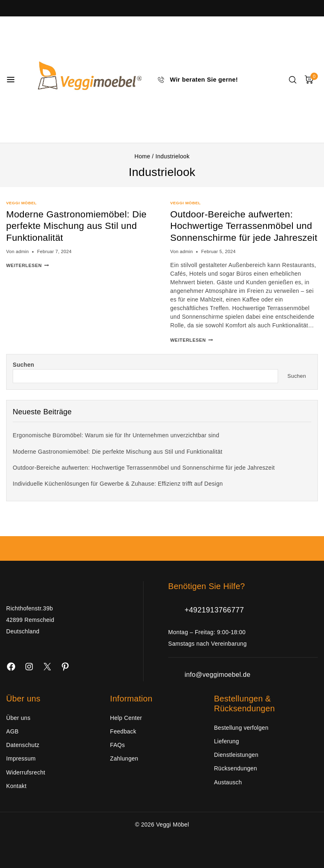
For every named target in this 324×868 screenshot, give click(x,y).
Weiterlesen (27, 265)
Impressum (21, 758)
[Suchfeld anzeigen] (293, 80)
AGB (12, 731)
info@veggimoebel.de (218, 675)
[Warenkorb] (311, 80)
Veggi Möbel (22, 203)
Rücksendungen (236, 768)
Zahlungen (124, 758)
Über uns (18, 718)
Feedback (123, 731)
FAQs (117, 745)
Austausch (228, 782)
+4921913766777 (214, 610)
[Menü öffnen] (11, 80)
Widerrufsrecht (26, 772)
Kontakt (16, 786)
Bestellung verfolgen (241, 728)
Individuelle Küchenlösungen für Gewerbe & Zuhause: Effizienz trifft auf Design (118, 496)
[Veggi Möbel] (87, 80)
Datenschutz (23, 745)
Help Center (126, 718)
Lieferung (227, 741)
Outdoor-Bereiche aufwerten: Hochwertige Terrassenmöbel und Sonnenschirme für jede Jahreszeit (235, 232)
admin (22, 251)
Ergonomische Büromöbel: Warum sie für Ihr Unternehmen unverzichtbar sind (116, 447)
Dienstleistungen (236, 755)
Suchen (23, 377)
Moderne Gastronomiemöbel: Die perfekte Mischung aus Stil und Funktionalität (74, 226)
